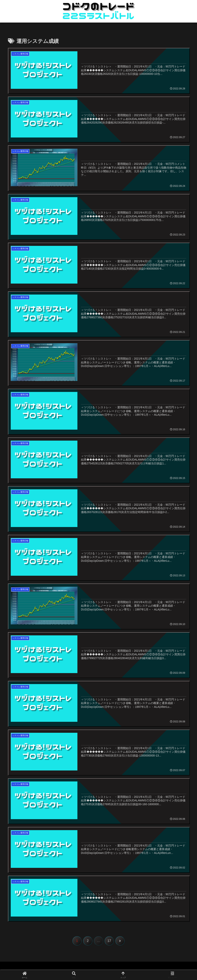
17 (109, 941)
